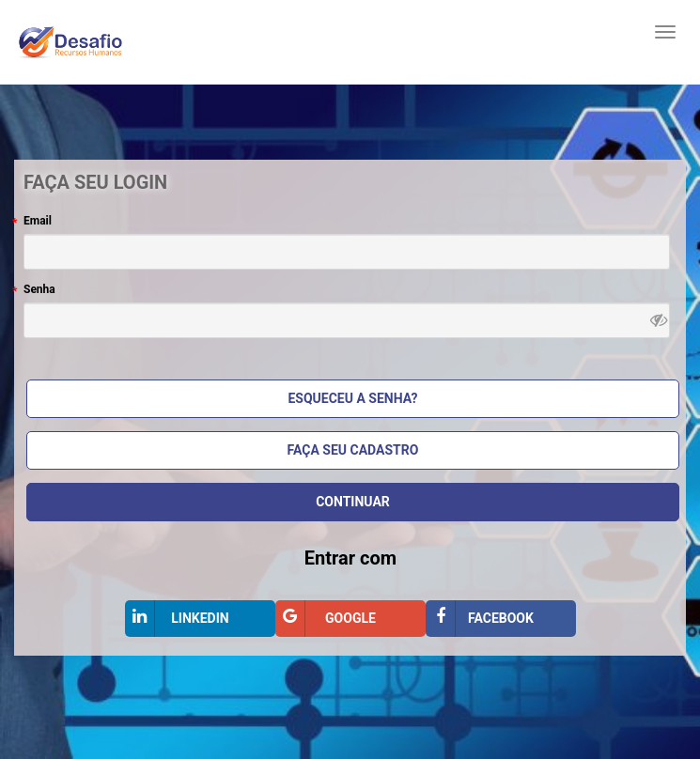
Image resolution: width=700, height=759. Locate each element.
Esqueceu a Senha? (352, 398)
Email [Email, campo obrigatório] (38, 221)
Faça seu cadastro (353, 450)
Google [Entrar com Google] (326, 619)
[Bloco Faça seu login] (350, 408)
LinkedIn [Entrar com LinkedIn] (177, 619)
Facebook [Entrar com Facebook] (480, 619)
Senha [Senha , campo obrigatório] (39, 289)
